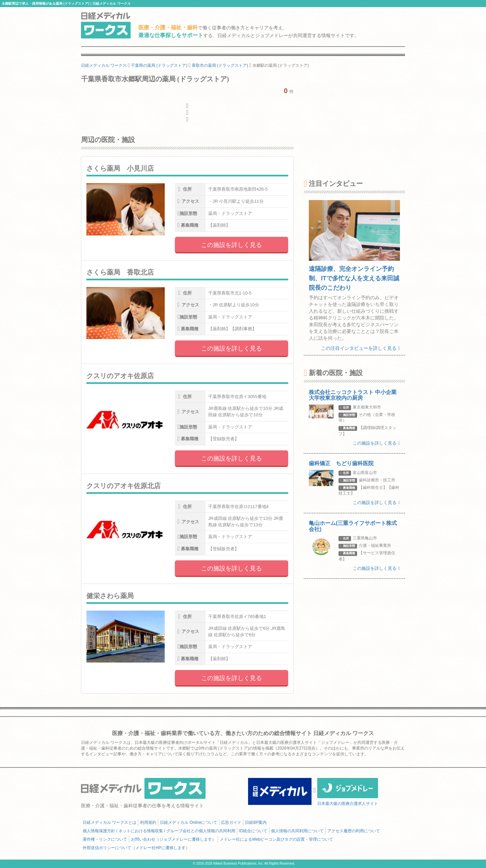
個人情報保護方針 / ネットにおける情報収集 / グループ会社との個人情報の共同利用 (159, 831)
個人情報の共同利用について (297, 831)
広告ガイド (231, 822)
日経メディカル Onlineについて (189, 822)
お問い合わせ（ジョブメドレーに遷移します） (173, 839)
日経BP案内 (256, 822)
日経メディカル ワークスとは (110, 822)
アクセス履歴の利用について (354, 831)
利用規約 (148, 822)
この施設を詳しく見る (232, 245)
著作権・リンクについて (105, 839)
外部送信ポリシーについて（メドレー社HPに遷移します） (136, 848)
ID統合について (253, 831)
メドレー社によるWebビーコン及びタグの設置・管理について (276, 839)
